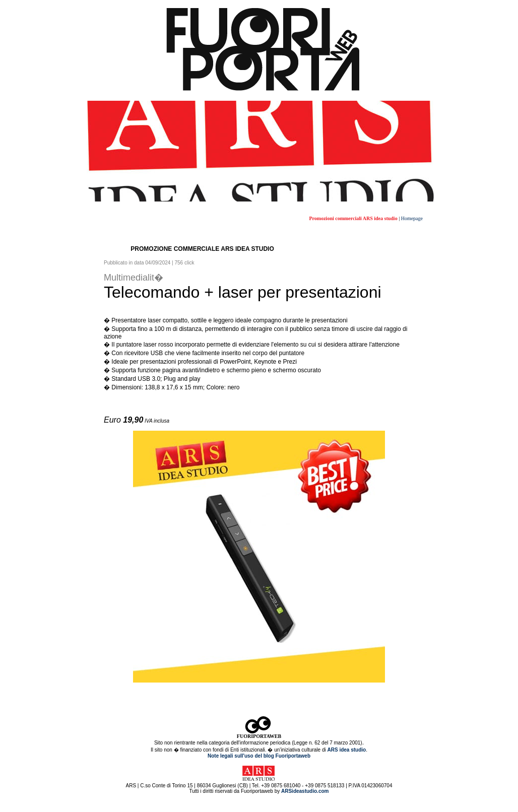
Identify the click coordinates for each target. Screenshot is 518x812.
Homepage (412, 218)
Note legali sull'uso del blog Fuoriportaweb (259, 756)
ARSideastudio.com (305, 791)
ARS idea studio (346, 750)
